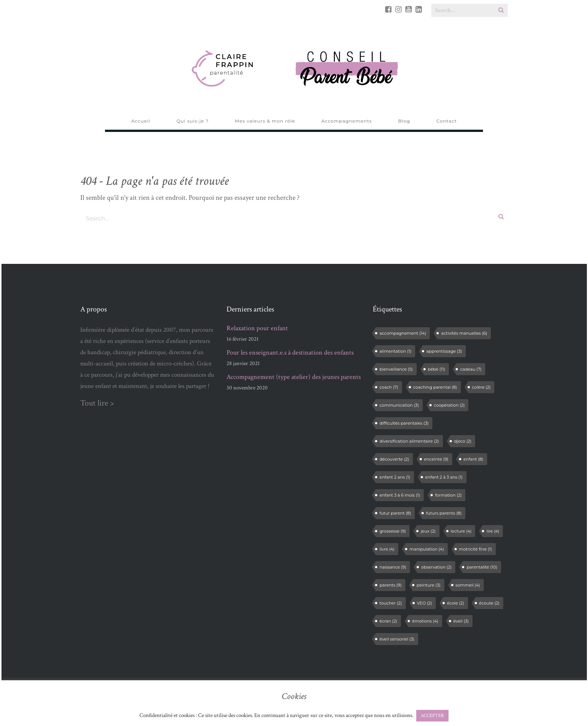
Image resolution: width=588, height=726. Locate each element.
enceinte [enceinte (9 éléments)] (436, 459)
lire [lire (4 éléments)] (493, 531)
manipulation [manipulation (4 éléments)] (427, 549)
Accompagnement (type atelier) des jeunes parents (294, 377)
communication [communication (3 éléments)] (399, 405)
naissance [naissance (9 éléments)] (393, 567)
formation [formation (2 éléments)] (448, 495)
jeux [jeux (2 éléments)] (428, 531)
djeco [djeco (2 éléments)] (463, 441)
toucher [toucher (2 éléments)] (391, 603)
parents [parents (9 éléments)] (391, 585)
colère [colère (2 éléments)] (481, 387)
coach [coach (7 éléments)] (389, 387)
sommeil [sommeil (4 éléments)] (468, 585)
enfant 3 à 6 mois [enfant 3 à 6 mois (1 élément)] (400, 495)
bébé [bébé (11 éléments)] (436, 369)
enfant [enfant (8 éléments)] (473, 459)
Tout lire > (97, 403)
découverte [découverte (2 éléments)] (394, 459)
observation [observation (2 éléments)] (436, 567)
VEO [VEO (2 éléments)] (424, 603)
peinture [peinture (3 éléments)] (429, 585)
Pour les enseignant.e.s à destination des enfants (290, 353)
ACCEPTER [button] (432, 716)
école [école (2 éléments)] (456, 603)
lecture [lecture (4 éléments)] (461, 531)
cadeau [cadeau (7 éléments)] (471, 369)
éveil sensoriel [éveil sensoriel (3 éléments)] (397, 639)
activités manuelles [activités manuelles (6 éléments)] (464, 333)
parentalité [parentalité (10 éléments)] (482, 567)
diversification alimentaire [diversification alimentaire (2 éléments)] (409, 441)
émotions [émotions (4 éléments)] (425, 621)
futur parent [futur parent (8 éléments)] (395, 513)
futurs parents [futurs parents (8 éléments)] (444, 513)
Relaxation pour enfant (257, 328)
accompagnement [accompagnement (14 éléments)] (403, 333)
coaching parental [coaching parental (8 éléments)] (435, 387)
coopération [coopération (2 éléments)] (449, 405)
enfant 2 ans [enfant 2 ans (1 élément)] (395, 477)
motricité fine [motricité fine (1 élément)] (475, 549)
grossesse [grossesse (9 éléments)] (393, 531)
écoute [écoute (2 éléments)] (489, 603)
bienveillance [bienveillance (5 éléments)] (396, 369)
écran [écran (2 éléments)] (388, 621)
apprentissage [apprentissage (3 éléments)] (444, 351)
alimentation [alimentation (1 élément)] (395, 351)
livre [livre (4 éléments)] (387, 549)
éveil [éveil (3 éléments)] (461, 621)
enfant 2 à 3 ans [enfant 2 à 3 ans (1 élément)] (444, 477)
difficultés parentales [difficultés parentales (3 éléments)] (404, 423)
